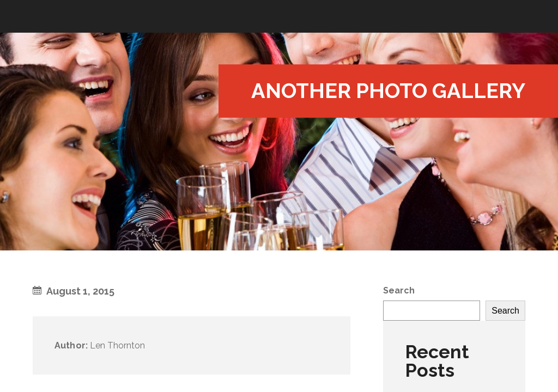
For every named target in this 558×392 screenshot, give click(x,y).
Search (399, 290)
